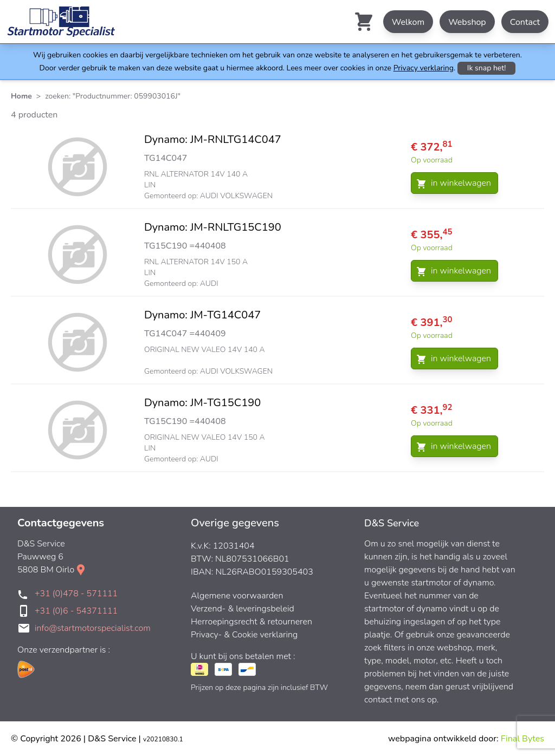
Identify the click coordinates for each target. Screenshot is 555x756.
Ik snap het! (487, 68)
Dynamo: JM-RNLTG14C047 (213, 139)
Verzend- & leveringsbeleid (243, 609)
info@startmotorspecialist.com (93, 628)
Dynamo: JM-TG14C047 (202, 315)
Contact (525, 22)
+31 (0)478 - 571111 (76, 594)
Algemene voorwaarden (237, 596)
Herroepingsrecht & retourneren (251, 622)
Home (21, 96)
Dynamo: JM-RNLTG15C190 (213, 227)
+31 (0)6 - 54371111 (76, 611)
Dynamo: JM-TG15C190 (202, 403)
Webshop (467, 22)
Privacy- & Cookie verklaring (244, 635)
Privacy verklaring (424, 68)
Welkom (408, 22)
